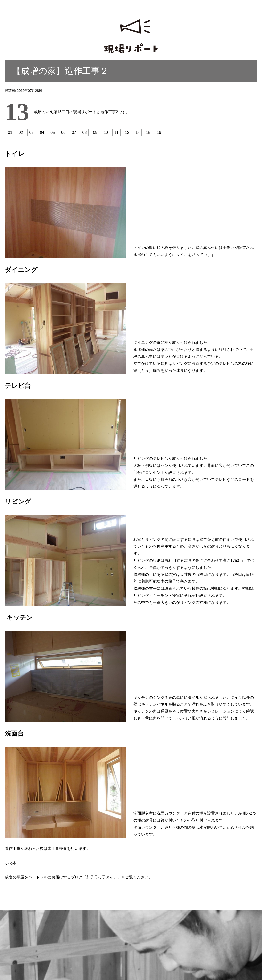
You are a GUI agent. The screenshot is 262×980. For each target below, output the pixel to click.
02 (21, 132)
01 (10, 132)
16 (159, 132)
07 (74, 132)
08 (85, 132)
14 (138, 132)
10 (106, 132)
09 (95, 132)
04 (42, 132)
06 (63, 132)
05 (53, 132)
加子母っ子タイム (102, 877)
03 (32, 132)
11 (116, 132)
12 (127, 132)
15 (148, 132)
